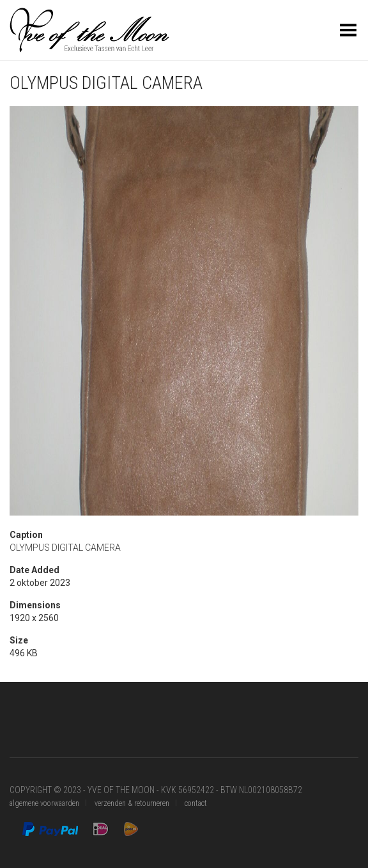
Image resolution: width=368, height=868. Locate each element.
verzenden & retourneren (132, 803)
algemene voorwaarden (44, 803)
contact (196, 803)
